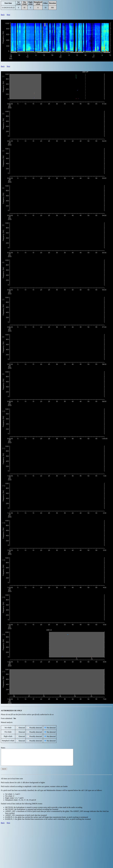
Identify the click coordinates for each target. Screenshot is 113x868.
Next (8, 15)
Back (3, 15)
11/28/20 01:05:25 (8, 8)
